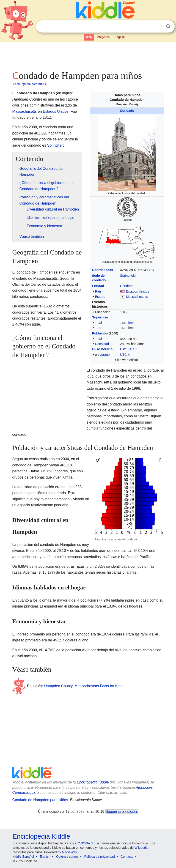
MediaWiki (69, 852)
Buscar (168, 26)
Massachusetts (137, 297)
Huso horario (102, 349)
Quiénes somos (67, 857)
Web (89, 37)
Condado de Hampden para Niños (40, 800)
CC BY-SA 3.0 (85, 843)
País (98, 291)
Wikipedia (142, 848)
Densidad (102, 344)
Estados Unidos (138, 291)
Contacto (127, 857)
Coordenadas (102, 270)
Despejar (159, 27)
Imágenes (103, 37)
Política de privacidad (100, 857)
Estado (100, 297)
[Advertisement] (88, 55)
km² (131, 323)
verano (104, 355)
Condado (127, 111)
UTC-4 (125, 355)
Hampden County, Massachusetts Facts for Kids (83, 686)
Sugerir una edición (121, 812)
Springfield (128, 276)
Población (100, 333)
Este (123, 349)
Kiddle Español (23, 857)
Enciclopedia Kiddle (93, 782)
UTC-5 (133, 349)
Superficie (100, 317)
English (120, 37)
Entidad (98, 286)
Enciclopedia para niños (29, 84)
